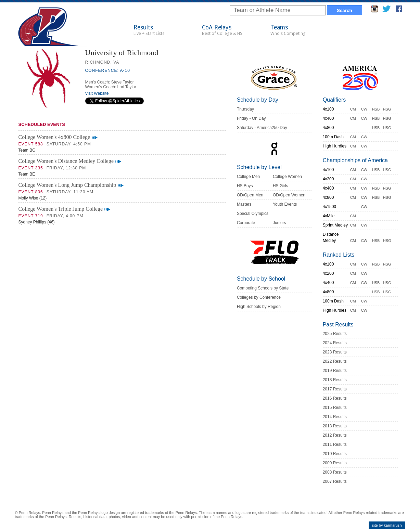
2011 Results (335, 444)
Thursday (245, 109)
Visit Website (97, 93)
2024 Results (335, 343)
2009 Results (335, 463)
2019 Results (335, 371)
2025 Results (335, 334)
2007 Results (335, 481)
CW (364, 109)
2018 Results (335, 380)
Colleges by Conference (259, 297)
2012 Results (335, 435)
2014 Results (335, 417)
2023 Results (335, 352)
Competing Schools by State (263, 288)
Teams (288, 30)
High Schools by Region (259, 307)
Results (149, 30)
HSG (387, 109)
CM (353, 109)
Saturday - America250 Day (262, 128)
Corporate (246, 223)
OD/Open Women (289, 195)
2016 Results (335, 398)
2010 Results (335, 454)
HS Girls (281, 186)
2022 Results (335, 361)
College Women (287, 177)
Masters (244, 204)
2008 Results (335, 472)
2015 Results (335, 408)
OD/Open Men (250, 195)
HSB (376, 109)
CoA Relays (222, 30)
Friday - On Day (251, 118)
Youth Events (285, 204)
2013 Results (335, 426)
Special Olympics (253, 214)
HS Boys (245, 186)
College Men (248, 177)
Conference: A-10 (108, 70)
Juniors (279, 223)
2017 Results (335, 389)
